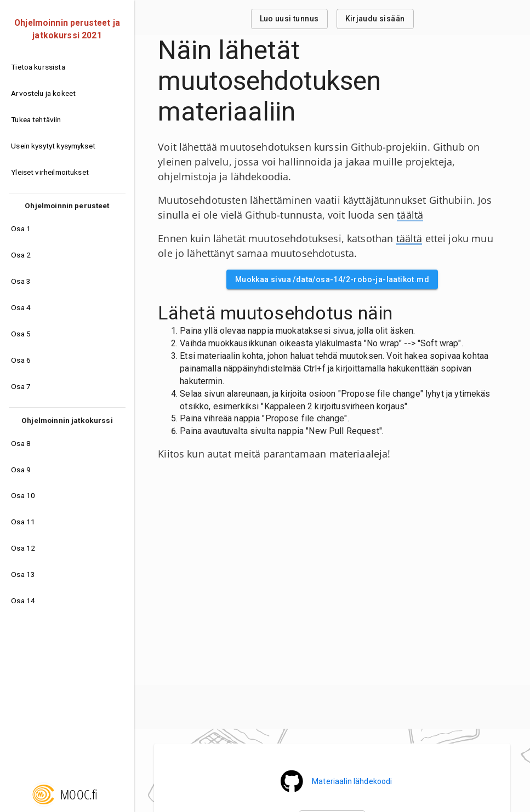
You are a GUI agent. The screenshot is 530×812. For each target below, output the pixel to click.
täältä (410, 215)
